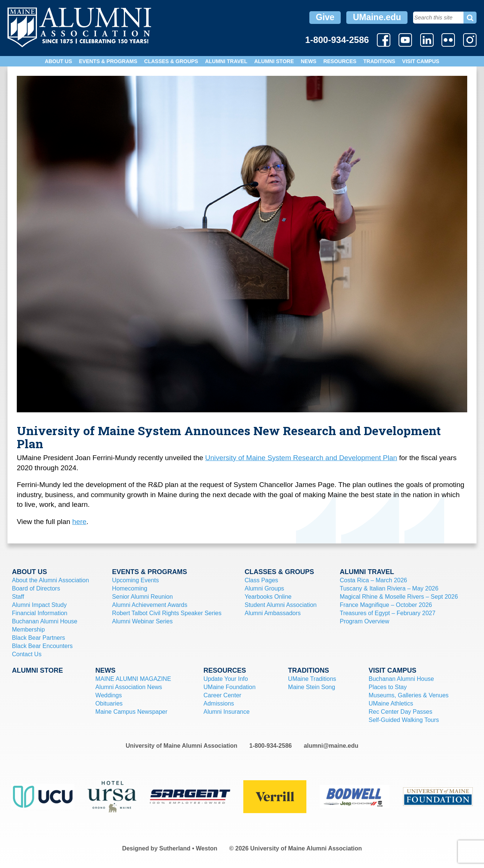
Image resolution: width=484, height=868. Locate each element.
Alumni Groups (264, 588)
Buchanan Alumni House (45, 621)
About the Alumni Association (50, 580)
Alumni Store (274, 61)
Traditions (380, 61)
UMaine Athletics (391, 703)
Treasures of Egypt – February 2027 (387, 613)
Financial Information (40, 613)
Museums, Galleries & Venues (409, 695)
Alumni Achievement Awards (150, 605)
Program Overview (364, 621)
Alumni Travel (226, 61)
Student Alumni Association (280, 605)
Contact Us (27, 654)
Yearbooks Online (268, 597)
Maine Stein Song (312, 687)
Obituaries (109, 703)
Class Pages (261, 580)
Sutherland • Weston (188, 848)
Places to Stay (388, 687)
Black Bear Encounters (42, 646)
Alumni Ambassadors (272, 613)
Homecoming (129, 588)
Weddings (109, 695)
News (309, 61)
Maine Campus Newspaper (132, 712)
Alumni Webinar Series (142, 621)
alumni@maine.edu (331, 746)
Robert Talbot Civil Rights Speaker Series (167, 613)
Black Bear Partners (38, 638)
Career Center (222, 695)
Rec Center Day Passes (401, 712)
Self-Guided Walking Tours (404, 720)
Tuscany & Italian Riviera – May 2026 (389, 588)
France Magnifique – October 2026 (386, 605)
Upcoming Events (135, 580)
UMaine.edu (377, 17)
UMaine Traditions (312, 679)
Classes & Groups (171, 61)
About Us (58, 61)
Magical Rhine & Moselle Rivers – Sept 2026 (399, 597)
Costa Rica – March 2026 (373, 580)
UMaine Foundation (229, 687)
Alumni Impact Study (39, 605)
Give (325, 17)
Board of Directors (36, 588)
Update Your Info (226, 679)
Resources (340, 61)
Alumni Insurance (227, 712)
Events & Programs (108, 61)
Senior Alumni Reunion (142, 597)
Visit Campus (421, 61)
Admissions (219, 703)
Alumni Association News (129, 687)
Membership (28, 630)
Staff (18, 597)
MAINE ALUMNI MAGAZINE (133, 679)
